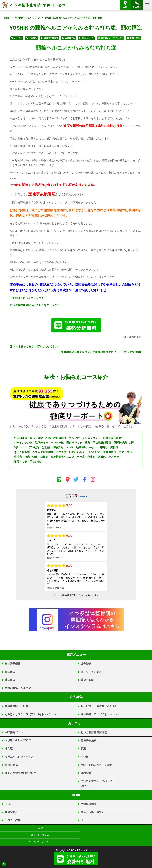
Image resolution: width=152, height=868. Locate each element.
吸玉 (83, 750)
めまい (93, 449)
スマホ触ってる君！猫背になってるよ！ (35, 348)
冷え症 (9, 750)
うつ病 (70, 449)
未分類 (85, 758)
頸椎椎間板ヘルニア (62, 458)
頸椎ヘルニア (88, 38)
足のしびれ (94, 453)
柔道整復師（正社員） (18, 707)
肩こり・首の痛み (91, 673)
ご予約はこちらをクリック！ (27, 298)
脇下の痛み (41, 444)
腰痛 (27, 458)
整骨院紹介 (11, 813)
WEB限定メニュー (15, 733)
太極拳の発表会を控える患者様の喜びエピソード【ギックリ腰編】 (101, 353)
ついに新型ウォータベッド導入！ (96, 785)
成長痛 (44, 458)
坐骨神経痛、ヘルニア (18, 689)
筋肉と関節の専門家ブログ (20, 774)
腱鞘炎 (114, 449)
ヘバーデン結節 (30, 449)
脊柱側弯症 (110, 453)
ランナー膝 (57, 444)
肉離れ (102, 458)
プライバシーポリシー (38, 837)
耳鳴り (104, 449)
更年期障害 (20, 439)
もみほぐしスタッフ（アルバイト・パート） (31, 715)
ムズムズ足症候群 (43, 453)
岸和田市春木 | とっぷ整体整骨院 (76, 849)
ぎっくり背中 (22, 453)
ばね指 (46, 449)
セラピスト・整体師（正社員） (99, 707)
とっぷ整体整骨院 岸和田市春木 (38, 5)
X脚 (132, 444)
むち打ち (18, 38)
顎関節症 (81, 449)
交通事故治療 (89, 742)
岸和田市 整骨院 (51, 38)
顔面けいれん (77, 453)
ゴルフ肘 (74, 439)
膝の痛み (10, 681)
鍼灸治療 (86, 665)
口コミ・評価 (13, 821)
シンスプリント (91, 439)
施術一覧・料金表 (114, 829)
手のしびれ (125, 453)
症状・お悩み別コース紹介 (96, 766)
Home (7, 18)
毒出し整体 (11, 766)
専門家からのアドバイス (28, 18)
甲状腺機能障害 (102, 444)
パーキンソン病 (23, 444)
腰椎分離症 (60, 439)
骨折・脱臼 (87, 681)
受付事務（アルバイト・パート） (100, 715)
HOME (8, 805)
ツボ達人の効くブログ (18, 742)
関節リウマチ (74, 444)
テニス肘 (61, 453)
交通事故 (33, 38)
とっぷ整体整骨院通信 (94, 733)
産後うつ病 (20, 463)
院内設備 (86, 774)
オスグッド (115, 458)
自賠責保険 (70, 38)
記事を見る (135, 38)
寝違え (91, 458)
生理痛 (18, 458)
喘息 (87, 444)
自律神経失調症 (112, 439)
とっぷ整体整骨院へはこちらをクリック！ (35, 305)
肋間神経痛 (120, 444)
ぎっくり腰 (36, 439)
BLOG (84, 821)
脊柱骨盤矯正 (13, 665)
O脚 (16, 449)
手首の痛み (36, 463)
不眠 (48, 439)
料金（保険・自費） (92, 813)
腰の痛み (10, 673)
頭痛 (35, 458)
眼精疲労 (58, 449)
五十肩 (81, 458)
